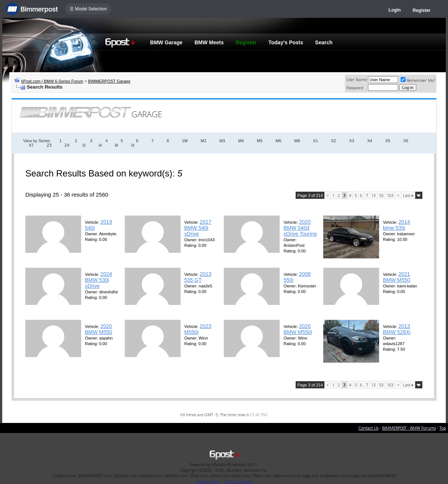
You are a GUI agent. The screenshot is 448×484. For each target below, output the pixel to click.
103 (390, 195)
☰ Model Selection (88, 9)
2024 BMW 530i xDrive (99, 280)
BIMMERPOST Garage (109, 81)
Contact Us (368, 428)
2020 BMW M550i (298, 329)
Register (422, 10)
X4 (370, 141)
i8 (116, 145)
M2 (204, 141)
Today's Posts (286, 42)
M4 (241, 141)
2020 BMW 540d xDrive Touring (300, 228)
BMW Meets (209, 42)
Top (443, 428)
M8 (297, 141)
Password (355, 88)
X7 (31, 145)
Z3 (49, 145)
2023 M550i (198, 329)
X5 (387, 141)
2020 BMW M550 (99, 329)
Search (324, 42)
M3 (222, 141)
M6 (278, 141)
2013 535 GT (198, 277)
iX (133, 145)
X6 (406, 141)
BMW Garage (166, 42)
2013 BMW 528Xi (397, 329)
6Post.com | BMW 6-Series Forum (52, 81)
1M (185, 141)
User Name (357, 79)
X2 (333, 141)
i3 (84, 145)
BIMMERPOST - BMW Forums (409, 428)
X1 (316, 141)
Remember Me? (418, 80)
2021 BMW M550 (396, 277)
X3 (351, 141)
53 (381, 195)
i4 (100, 145)
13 (374, 195)
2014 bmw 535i (396, 225)
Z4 (67, 145)
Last (408, 195)
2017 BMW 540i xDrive (198, 228)
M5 (260, 141)
